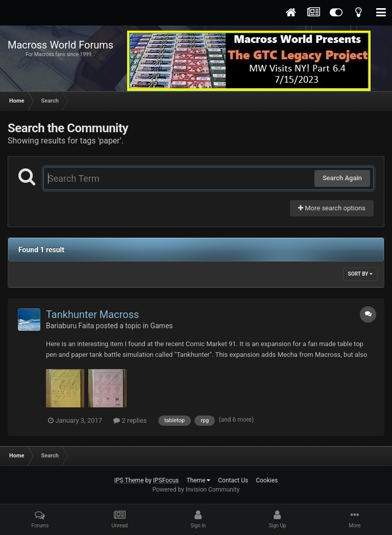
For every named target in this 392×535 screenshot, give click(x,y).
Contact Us (233, 480)
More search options (332, 208)
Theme (198, 480)
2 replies (130, 420)
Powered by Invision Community (196, 490)
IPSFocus (166, 480)
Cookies (267, 480)
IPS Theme (129, 480)
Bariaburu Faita (70, 326)
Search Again (342, 178)
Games (161, 326)
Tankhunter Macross (92, 314)
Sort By (360, 274)
